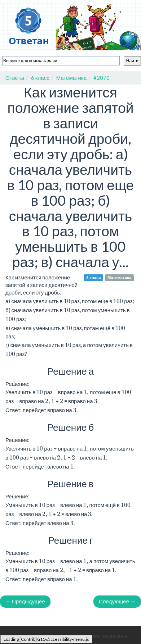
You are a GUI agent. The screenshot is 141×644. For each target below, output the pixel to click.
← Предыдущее (25, 601)
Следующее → (117, 601)
